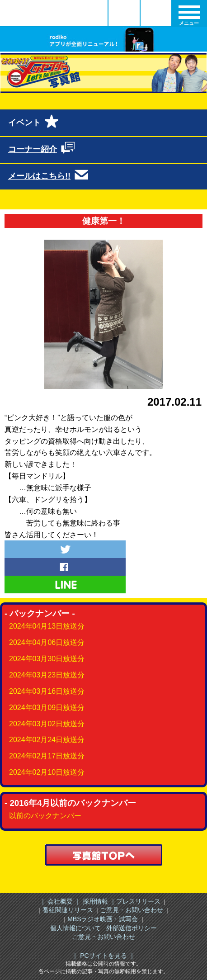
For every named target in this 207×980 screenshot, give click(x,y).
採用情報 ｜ (99, 901)
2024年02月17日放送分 (47, 756)
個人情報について (75, 928)
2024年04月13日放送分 (47, 626)
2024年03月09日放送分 (47, 708)
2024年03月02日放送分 (47, 724)
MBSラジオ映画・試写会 (103, 919)
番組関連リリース (68, 910)
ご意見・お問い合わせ (132, 910)
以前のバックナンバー (45, 816)
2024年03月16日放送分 (47, 691)
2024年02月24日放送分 (47, 740)
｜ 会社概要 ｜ (61, 901)
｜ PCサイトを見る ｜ (103, 956)
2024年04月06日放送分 (47, 642)
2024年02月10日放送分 (47, 772)
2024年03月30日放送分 (47, 659)
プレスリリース (138, 901)
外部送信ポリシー (132, 928)
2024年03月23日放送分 (47, 675)
